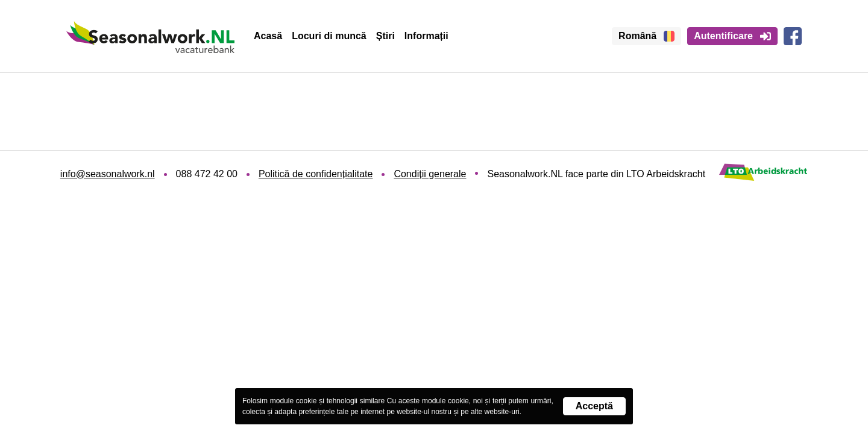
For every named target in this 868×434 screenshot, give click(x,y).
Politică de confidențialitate (316, 174)
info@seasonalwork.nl (108, 174)
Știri (385, 36)
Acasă (268, 36)
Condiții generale (430, 174)
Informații (426, 36)
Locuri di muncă (329, 36)
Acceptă (594, 406)
